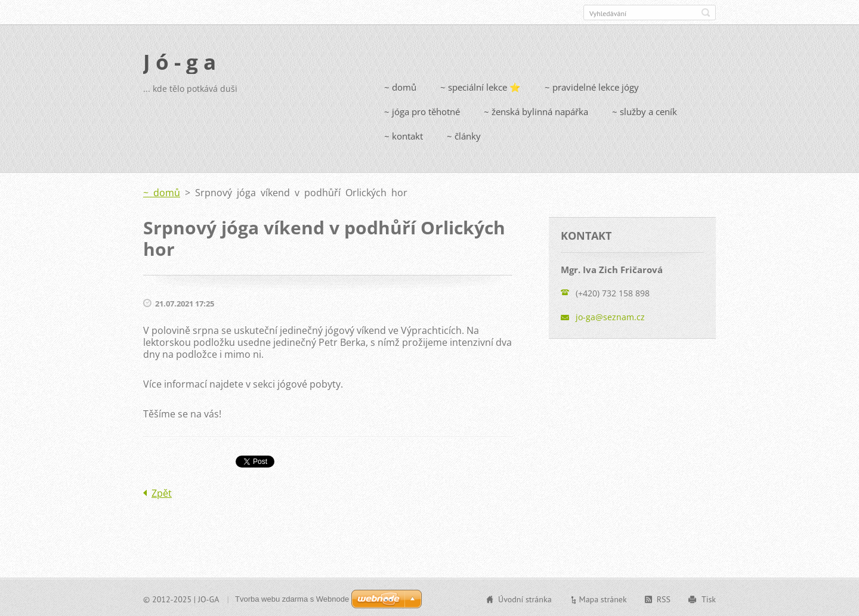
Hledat (706, 13)
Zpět (162, 492)
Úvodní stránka (525, 598)
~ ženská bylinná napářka (536, 110)
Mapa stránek (603, 598)
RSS (664, 598)
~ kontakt (404, 135)
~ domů (400, 86)
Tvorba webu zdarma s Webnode (292, 598)
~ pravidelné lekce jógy (592, 86)
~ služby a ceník (645, 110)
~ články (464, 135)
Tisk (709, 598)
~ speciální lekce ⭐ (481, 86)
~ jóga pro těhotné (422, 110)
